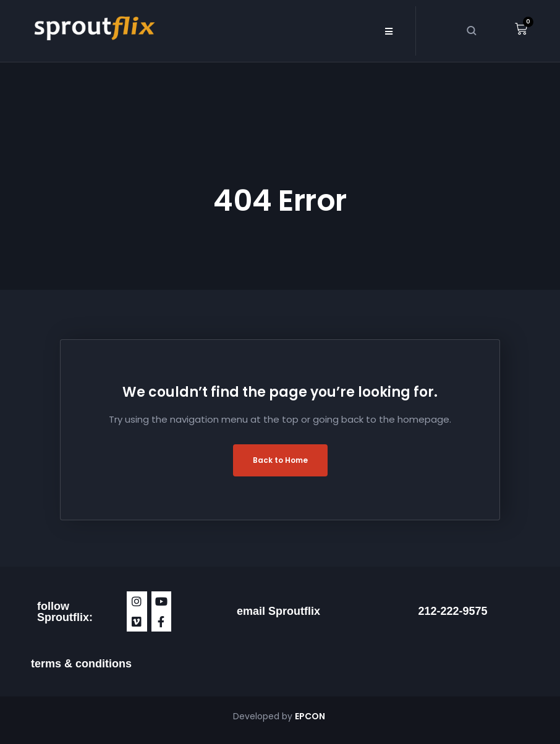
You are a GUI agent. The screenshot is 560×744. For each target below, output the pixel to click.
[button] (389, 31)
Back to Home (280, 460)
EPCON (311, 716)
